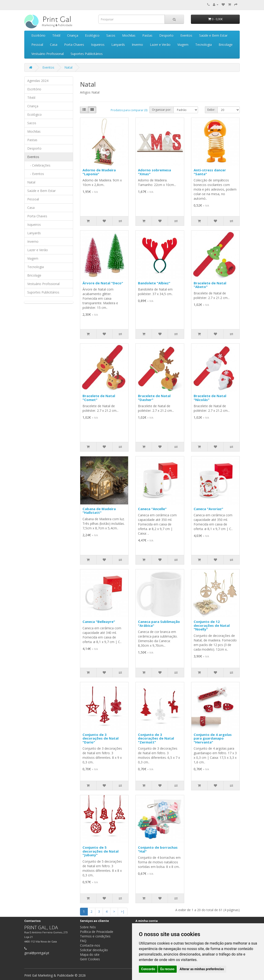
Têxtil (56, 35)
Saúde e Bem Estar (213, 35)
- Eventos (36, 174)
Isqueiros (98, 44)
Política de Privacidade (97, 932)
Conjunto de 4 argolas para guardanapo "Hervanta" (213, 738)
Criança (73, 35)
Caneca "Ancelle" (152, 509)
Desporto (166, 35)
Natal (68, 67)
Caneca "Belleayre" (99, 622)
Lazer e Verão (160, 44)
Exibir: (211, 110)
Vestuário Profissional (48, 54)
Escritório (38, 35)
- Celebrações (39, 165)
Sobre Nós (88, 927)
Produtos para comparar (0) (129, 110)
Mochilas (129, 35)
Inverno (137, 44)
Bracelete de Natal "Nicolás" (210, 398)
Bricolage (226, 44)
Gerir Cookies (90, 959)
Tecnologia (203, 44)
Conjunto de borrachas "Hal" (158, 849)
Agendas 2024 (38, 81)
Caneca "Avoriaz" (208, 509)
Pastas (147, 35)
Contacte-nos (90, 945)
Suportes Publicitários (87, 54)
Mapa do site (90, 954)
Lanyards (118, 44)
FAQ (83, 941)
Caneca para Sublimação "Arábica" (159, 623)
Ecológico (92, 35)
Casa (54, 44)
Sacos (111, 35)
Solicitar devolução (94, 950)
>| (123, 911)
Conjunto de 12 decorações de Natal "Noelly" (212, 625)
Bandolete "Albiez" (154, 283)
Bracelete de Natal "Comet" (99, 398)
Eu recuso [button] (167, 969)
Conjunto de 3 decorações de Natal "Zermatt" (156, 738)
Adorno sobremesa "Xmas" (154, 172)
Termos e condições (95, 936)
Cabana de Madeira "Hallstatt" (99, 511)
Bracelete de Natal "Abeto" (210, 285)
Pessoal (37, 44)
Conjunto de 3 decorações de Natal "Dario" (100, 738)
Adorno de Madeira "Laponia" (99, 172)
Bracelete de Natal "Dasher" (154, 398)
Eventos (186, 35)
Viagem (183, 44)
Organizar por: (162, 110)
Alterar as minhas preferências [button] (202, 969)
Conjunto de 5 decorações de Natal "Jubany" (100, 851)
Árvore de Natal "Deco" (103, 283)
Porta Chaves (74, 44)
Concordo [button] (148, 969)
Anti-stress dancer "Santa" (210, 172)
